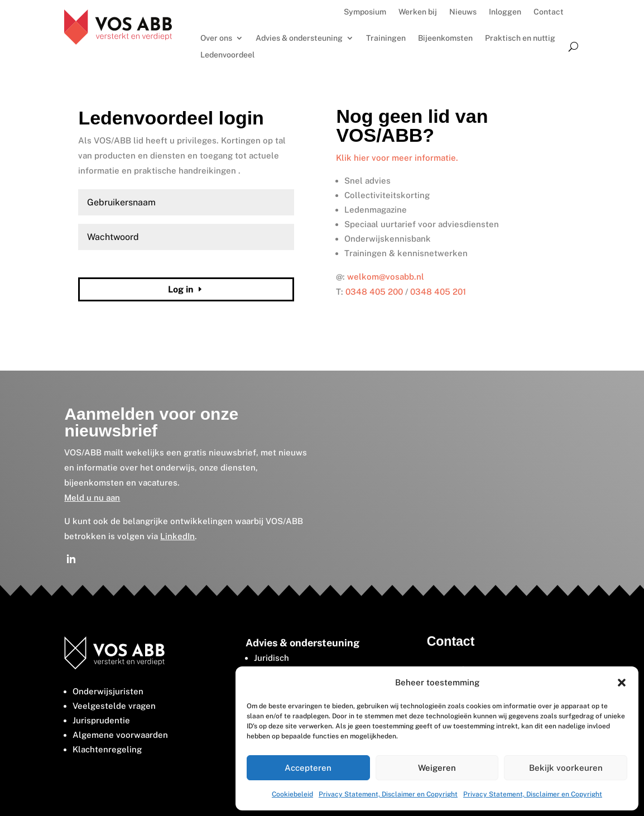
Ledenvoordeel (227, 55)
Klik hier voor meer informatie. (397, 158)
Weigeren (437, 768)
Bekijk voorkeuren (566, 768)
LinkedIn (177, 536)
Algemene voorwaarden (120, 735)
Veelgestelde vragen (114, 706)
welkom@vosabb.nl (386, 277)
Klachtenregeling (107, 749)
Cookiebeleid (292, 794)
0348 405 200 (374, 292)
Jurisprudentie (101, 720)
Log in (181, 289)
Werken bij (418, 12)
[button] (622, 683)
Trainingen (386, 38)
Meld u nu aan (92, 498)
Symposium (365, 12)
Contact (549, 12)
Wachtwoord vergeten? (115, 263)
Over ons (216, 38)
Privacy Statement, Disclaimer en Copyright (388, 794)
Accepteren (308, 768)
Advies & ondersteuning (299, 38)
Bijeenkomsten (445, 38)
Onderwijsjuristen (108, 691)
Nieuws (463, 12)
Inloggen (505, 12)
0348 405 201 (438, 292)
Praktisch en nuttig (520, 38)
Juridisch (271, 658)
